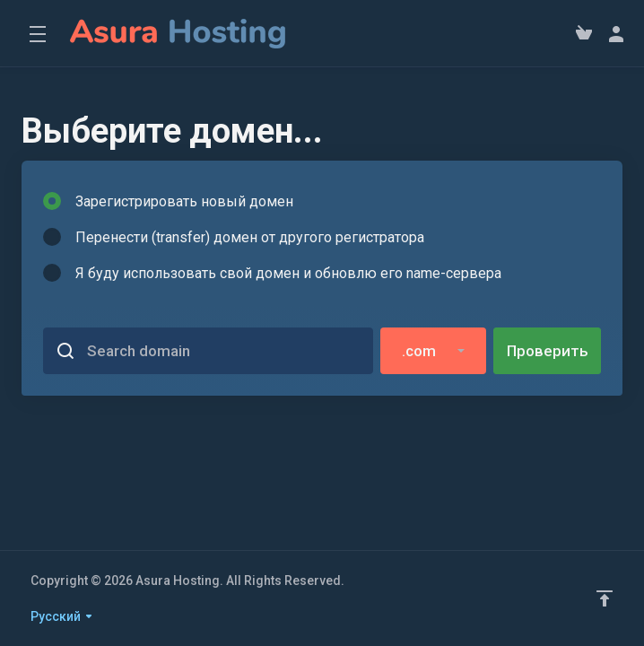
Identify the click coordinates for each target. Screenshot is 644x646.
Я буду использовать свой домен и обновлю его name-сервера (272, 273)
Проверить (548, 351)
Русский (62, 616)
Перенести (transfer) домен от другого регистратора (234, 237)
